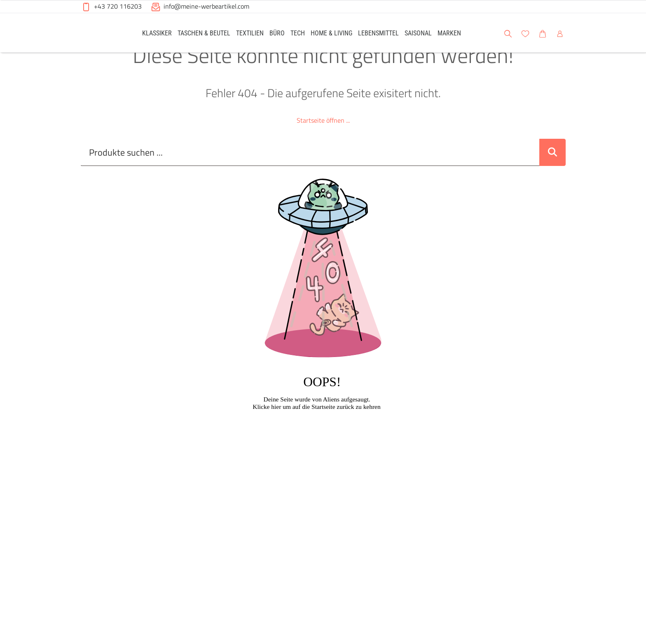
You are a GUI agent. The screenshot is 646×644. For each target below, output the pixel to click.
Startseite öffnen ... (323, 139)
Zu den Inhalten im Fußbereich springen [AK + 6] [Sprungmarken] (0, 0)
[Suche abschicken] (552, 171)
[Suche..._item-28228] (310, 171)
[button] (632, 33)
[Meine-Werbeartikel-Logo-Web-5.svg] (101, 34)
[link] (157, 33)
